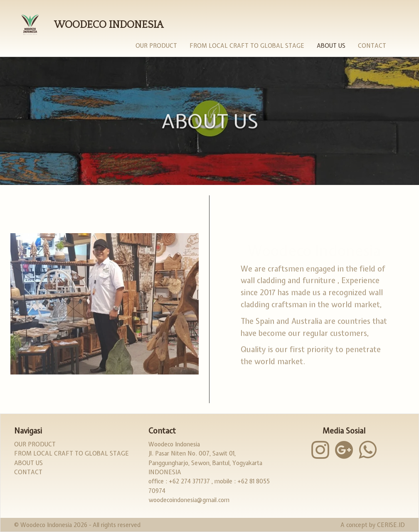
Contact (372, 46)
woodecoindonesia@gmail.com (189, 500)
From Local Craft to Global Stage (247, 46)
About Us (331, 46)
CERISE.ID (391, 525)
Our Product (156, 46)
